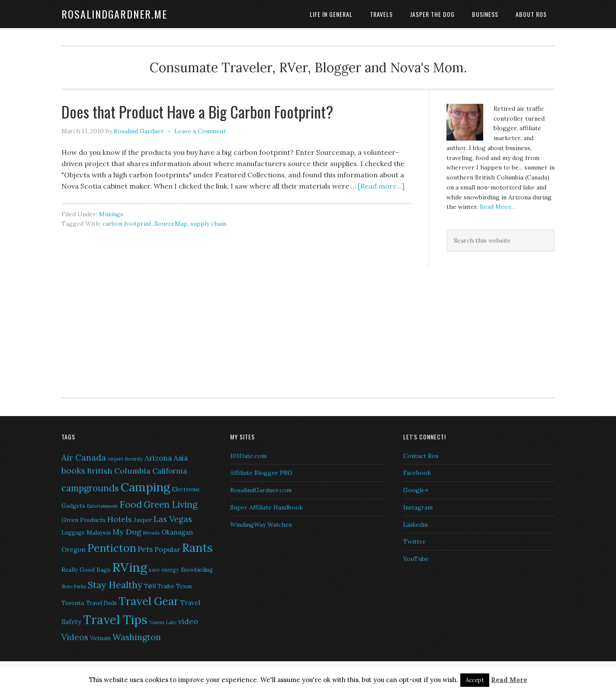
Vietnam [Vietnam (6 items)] (100, 638)
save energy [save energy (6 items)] (164, 570)
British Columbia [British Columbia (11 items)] (119, 471)
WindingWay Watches (261, 525)
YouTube (416, 559)
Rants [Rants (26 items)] (197, 548)
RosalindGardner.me (114, 14)
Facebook (417, 473)
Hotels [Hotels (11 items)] (120, 519)
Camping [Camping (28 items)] (145, 487)
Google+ (416, 490)
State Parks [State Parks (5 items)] (74, 586)
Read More (509, 680)
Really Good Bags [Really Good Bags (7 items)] (86, 570)
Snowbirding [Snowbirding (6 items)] (197, 570)
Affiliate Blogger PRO (261, 473)
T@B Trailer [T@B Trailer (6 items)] (159, 586)
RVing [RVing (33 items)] (130, 567)
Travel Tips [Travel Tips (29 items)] (115, 620)
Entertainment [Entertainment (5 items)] (102, 506)
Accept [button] (475, 680)
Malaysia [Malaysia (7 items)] (99, 532)
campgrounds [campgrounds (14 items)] (90, 488)
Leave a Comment (200, 131)
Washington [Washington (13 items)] (137, 637)
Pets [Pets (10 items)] (145, 549)
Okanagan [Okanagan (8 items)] (177, 532)
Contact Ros (421, 456)
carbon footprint (127, 224)
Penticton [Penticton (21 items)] (112, 548)
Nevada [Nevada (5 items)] (151, 533)
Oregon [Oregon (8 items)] (74, 549)
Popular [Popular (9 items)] (167, 549)
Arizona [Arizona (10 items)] (158, 458)
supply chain (208, 224)
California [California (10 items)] (170, 471)
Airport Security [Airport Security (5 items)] (125, 459)
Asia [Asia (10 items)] (181, 458)
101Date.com (248, 456)
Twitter (414, 541)
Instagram (418, 507)
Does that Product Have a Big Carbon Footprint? (197, 111)
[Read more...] (381, 186)
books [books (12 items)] (73, 471)
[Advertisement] (500, 323)
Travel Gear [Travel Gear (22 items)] (149, 601)
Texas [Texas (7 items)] (184, 586)
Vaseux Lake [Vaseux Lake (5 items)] (163, 622)
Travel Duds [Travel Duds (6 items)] (101, 603)
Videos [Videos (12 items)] (75, 637)
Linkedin (415, 525)
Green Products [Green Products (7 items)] (83, 520)
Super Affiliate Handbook (266, 507)
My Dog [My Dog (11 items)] (127, 532)
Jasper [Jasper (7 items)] (143, 520)
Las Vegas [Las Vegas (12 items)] (173, 519)
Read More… (498, 207)
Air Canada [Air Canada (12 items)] (84, 458)
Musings (111, 214)
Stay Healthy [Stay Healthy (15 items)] (115, 585)
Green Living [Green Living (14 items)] (170, 505)
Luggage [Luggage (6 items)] (73, 533)
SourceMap (171, 224)
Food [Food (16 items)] (131, 504)
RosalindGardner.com (261, 490)
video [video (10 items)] (188, 622)
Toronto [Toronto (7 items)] (73, 603)
